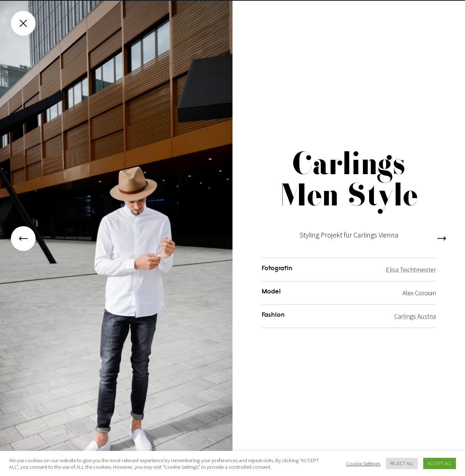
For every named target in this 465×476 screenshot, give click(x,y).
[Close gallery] (23, 23)
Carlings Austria (415, 325)
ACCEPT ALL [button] (440, 463)
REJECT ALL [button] (402, 463)
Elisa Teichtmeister (411, 278)
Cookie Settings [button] (363, 464)
